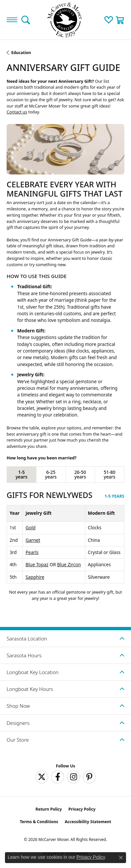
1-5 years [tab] (22, 474)
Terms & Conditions (39, 822)
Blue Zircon (69, 564)
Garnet (33, 540)
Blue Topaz (37, 564)
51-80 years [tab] (109, 474)
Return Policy (49, 809)
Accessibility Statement (88, 822)
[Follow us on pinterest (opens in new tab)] (89, 777)
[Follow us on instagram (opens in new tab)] (73, 777)
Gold (30, 527)
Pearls (32, 552)
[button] (26, 20)
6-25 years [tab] (51, 474)
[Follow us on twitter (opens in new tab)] (42, 777)
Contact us (17, 112)
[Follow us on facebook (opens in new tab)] (58, 777)
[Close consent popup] (121, 857)
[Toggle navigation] (12, 20)
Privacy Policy (82, 809)
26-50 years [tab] (80, 474)
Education (21, 53)
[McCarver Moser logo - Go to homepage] (65, 20)
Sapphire (35, 577)
